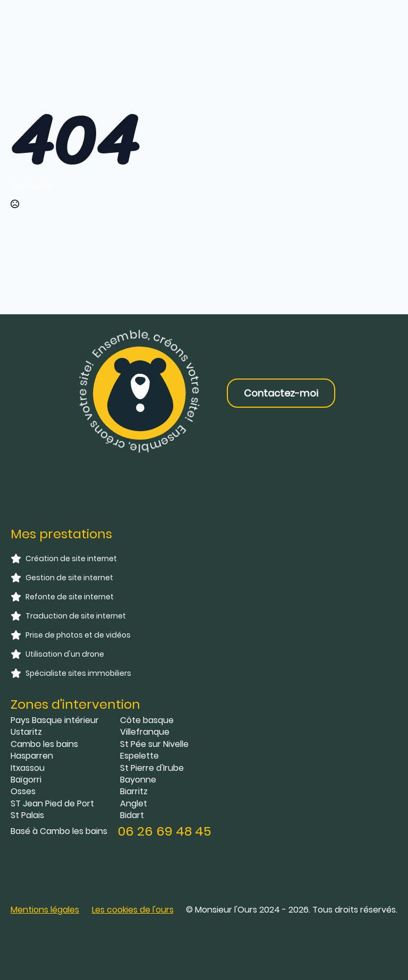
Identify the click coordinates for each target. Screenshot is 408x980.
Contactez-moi (281, 393)
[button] (133, 910)
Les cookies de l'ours (133, 910)
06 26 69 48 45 (164, 831)
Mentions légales (45, 910)
